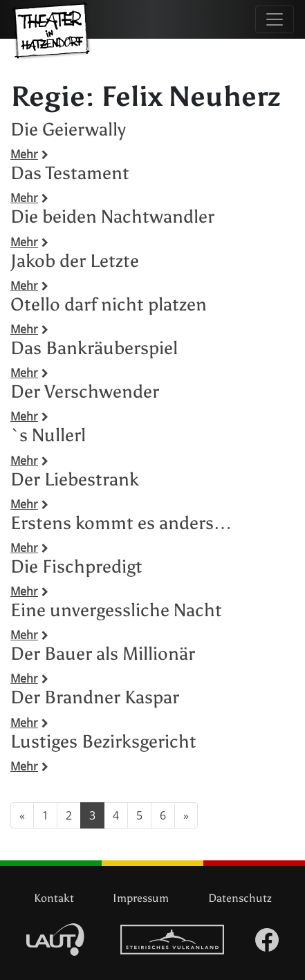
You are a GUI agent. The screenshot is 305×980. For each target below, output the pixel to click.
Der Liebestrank (75, 479)
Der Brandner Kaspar (95, 697)
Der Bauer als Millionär (103, 654)
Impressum (141, 898)
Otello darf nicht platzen (109, 304)
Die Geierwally (68, 129)
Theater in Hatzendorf (52, 38)
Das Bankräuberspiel (94, 348)
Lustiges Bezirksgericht (103, 741)
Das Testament (70, 173)
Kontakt (54, 898)
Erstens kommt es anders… (121, 523)
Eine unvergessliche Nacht (116, 610)
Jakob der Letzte (75, 261)
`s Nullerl (48, 435)
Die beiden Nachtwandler (112, 216)
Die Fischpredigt (76, 566)
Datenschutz (240, 898)
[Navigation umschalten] (275, 19)
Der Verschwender (85, 391)
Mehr (29, 154)
